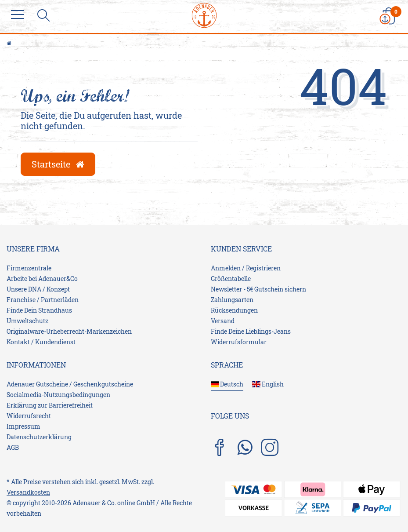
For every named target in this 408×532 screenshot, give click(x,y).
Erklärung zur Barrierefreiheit (50, 405)
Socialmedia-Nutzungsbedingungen (58, 395)
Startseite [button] (58, 164)
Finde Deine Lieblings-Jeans (251, 331)
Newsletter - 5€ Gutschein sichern (258, 289)
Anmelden (226, 268)
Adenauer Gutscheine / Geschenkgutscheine (70, 384)
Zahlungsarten (232, 300)
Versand (223, 321)
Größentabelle (231, 279)
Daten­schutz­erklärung (39, 437)
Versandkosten (28, 492)
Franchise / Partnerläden (43, 300)
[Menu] (20, 15)
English (268, 384)
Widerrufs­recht (29, 416)
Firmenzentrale (29, 268)
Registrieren (263, 268)
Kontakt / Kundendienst (41, 342)
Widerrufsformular (239, 342)
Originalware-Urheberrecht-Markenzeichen (69, 331)
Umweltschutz (27, 321)
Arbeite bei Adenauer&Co (42, 279)
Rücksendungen (234, 310)
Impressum (23, 426)
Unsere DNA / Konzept (38, 289)
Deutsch (227, 384)
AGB (13, 447)
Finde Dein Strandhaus (39, 310)
